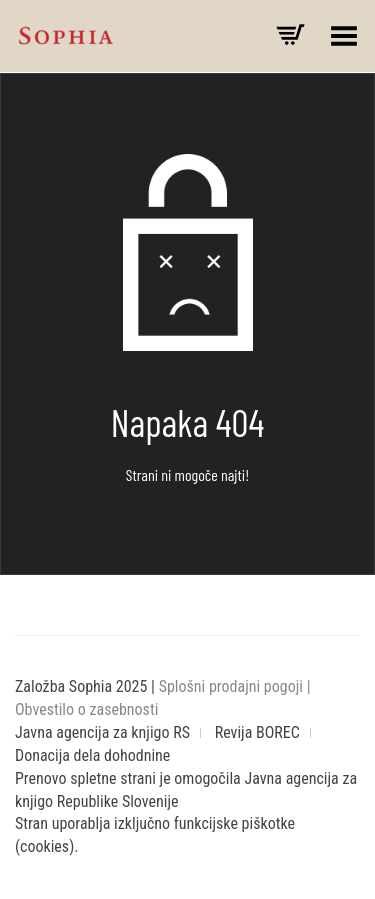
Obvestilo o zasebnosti (86, 709)
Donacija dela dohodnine (92, 755)
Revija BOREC (257, 732)
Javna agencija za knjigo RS (102, 732)
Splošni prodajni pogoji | (235, 686)
